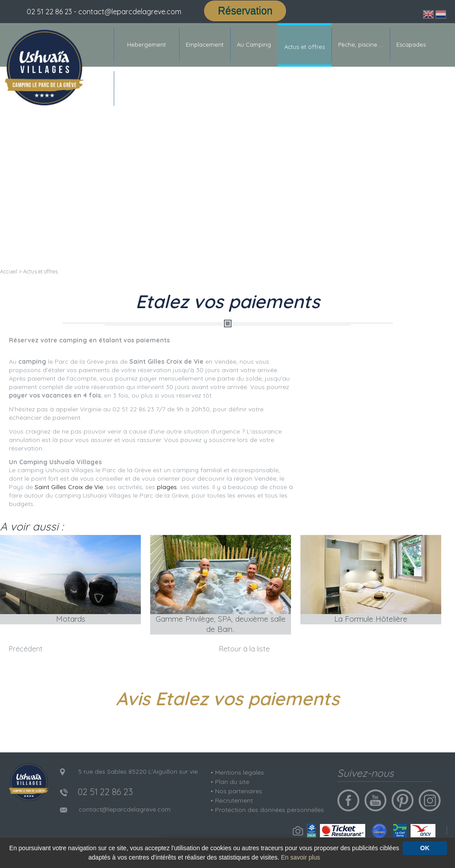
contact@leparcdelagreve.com (125, 809)
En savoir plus (300, 857)
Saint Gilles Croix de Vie (69, 487)
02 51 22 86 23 (49, 12)
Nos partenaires (239, 791)
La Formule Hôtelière (371, 619)
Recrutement (234, 800)
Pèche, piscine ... (361, 44)
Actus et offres (305, 47)
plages (167, 487)
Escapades (411, 44)
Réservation (245, 11)
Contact (131, 88)
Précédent (26, 649)
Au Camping (254, 44)
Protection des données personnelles (269, 810)
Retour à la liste (244, 649)
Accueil (9, 271)
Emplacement (205, 44)
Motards (71, 619)
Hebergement (146, 44)
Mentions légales (239, 772)
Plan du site (232, 782)
